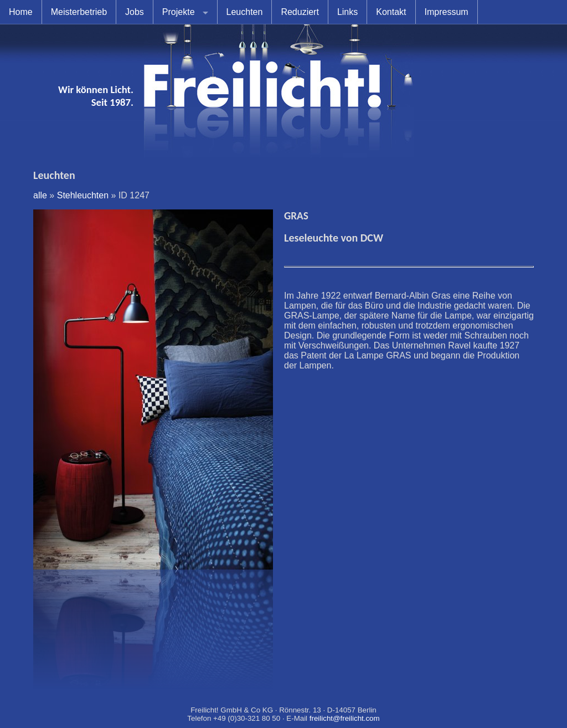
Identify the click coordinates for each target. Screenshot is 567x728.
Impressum (447, 12)
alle (40, 195)
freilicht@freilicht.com (345, 718)
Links (347, 12)
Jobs (135, 12)
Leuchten (245, 12)
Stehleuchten (83, 195)
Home (21, 12)
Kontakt (391, 12)
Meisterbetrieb (79, 12)
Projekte (179, 12)
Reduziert (300, 12)
